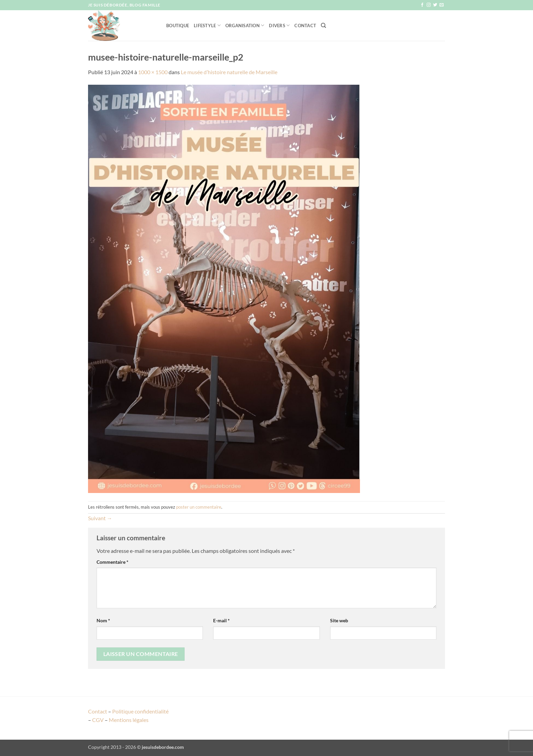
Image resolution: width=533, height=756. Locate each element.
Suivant (100, 518)
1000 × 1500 (153, 72)
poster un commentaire (199, 507)
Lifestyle (207, 25)
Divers (279, 25)
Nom (103, 620)
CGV (98, 720)
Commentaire (113, 562)
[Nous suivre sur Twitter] (435, 5)
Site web (339, 620)
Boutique (178, 26)
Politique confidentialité (140, 711)
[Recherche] (323, 26)
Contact (305, 26)
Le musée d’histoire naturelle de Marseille (229, 72)
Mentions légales (129, 720)
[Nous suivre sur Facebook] (422, 5)
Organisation (245, 25)
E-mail (221, 620)
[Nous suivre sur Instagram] (429, 5)
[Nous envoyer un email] (442, 5)
